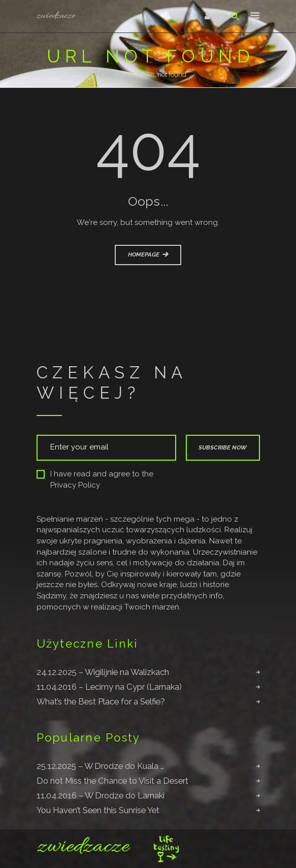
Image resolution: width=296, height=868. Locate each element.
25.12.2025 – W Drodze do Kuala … (100, 766)
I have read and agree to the (95, 480)
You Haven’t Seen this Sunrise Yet (98, 810)
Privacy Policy (75, 485)
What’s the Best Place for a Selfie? (101, 701)
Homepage (144, 254)
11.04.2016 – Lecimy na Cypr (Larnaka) (109, 687)
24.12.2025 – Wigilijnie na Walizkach (103, 672)
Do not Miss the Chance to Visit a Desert (112, 781)
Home (124, 74)
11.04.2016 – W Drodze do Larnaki (101, 795)
